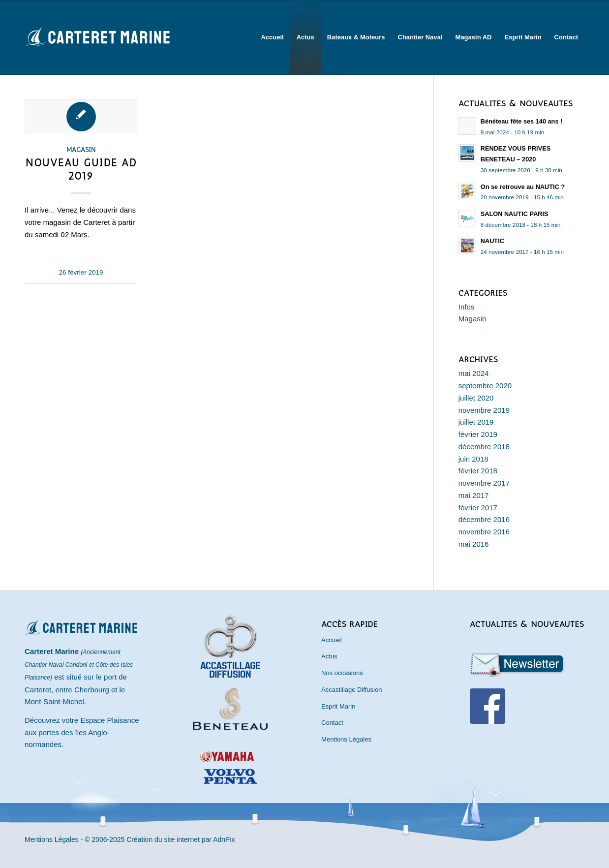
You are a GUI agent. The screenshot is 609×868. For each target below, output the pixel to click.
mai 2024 (474, 373)
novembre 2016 (484, 532)
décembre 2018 (484, 447)
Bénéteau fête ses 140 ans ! (522, 121)
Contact (332, 723)
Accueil (332, 640)
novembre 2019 (484, 410)
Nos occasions (342, 673)
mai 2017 (474, 495)
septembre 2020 (485, 386)
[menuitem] (272, 37)
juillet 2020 (476, 398)
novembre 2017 (484, 483)
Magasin (81, 150)
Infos (467, 307)
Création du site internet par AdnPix (181, 839)
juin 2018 (473, 459)
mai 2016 (474, 544)
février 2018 (478, 471)
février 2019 (478, 434)
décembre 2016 (484, 519)
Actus (329, 656)
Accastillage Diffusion (351, 690)
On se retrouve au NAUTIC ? (523, 187)
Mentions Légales (346, 739)
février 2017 (478, 508)
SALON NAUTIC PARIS (515, 214)
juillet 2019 (476, 422)
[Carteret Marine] (98, 50)
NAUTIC (492, 241)
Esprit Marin (338, 706)
